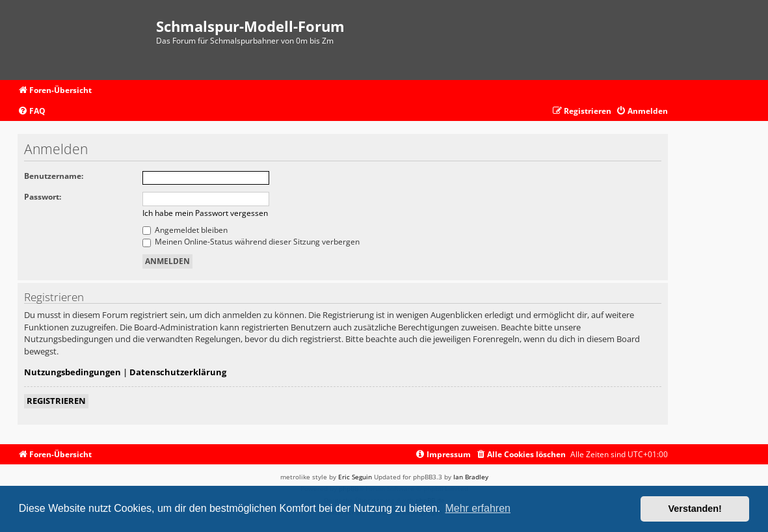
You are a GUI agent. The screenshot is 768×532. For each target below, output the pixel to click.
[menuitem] (32, 112)
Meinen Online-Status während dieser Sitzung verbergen (251, 242)
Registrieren (56, 401)
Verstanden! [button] (695, 509)
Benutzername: (54, 176)
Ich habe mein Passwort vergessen (205, 213)
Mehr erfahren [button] (478, 508)
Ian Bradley (471, 477)
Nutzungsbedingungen (73, 372)
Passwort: (43, 197)
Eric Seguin (355, 477)
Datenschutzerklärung (178, 372)
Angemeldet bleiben (185, 230)
